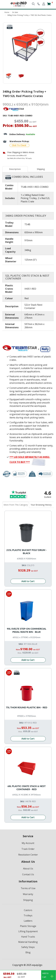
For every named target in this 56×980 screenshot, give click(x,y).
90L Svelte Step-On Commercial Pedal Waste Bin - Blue (27, 630)
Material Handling (28, 942)
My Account (28, 843)
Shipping (41, 169)
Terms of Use (28, 888)
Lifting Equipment (28, 931)
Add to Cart (28, 581)
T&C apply (29, 158)
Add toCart (48, 975)
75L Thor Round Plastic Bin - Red (27, 707)
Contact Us (28, 874)
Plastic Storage (28, 926)
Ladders (28, 921)
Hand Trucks (28, 937)
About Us (28, 869)
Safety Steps (28, 947)
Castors (28, 910)
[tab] (15, 169)
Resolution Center (28, 855)
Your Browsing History (41, 505)
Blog (28, 952)
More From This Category (16, 505)
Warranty (28, 894)
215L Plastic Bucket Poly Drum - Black (26, 552)
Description (15, 169)
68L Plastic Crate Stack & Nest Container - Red (26, 788)
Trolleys (28, 915)
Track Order (28, 849)
